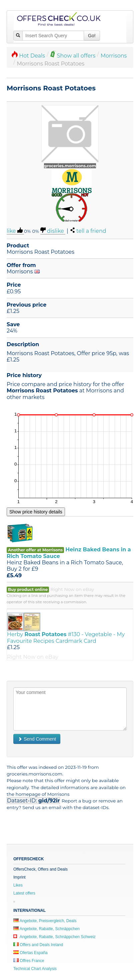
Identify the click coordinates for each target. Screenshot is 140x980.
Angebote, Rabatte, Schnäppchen (46, 929)
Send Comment (37, 739)
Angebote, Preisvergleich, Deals (45, 921)
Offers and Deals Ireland (38, 945)
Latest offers (24, 893)
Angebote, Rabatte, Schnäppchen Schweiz (54, 937)
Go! (92, 36)
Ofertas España (30, 953)
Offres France (29, 961)
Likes (18, 885)
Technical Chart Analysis (35, 969)
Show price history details (36, 512)
